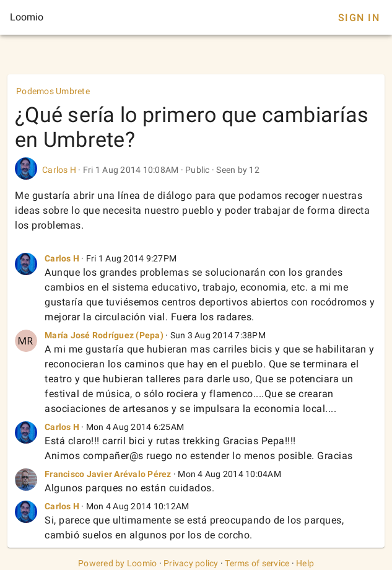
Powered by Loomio (117, 563)
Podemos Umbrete (53, 91)
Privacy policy (191, 563)
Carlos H (59, 170)
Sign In (359, 18)
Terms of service (257, 563)
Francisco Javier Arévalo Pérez (108, 474)
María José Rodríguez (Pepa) (104, 335)
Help (305, 563)
